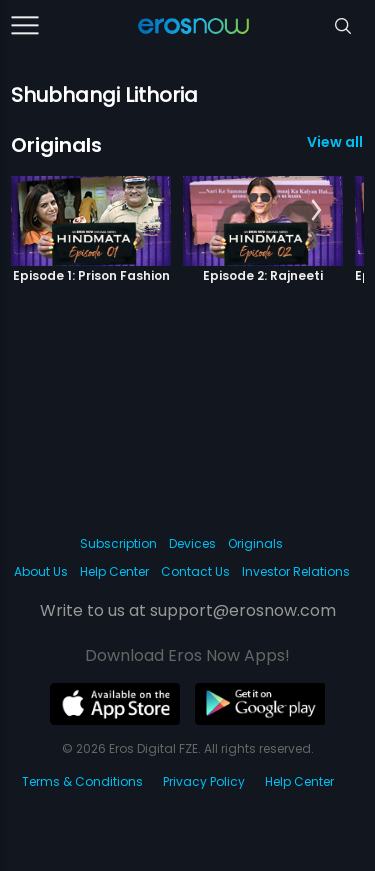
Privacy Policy (204, 781)
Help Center (114, 571)
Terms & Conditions (82, 781)
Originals (56, 145)
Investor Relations (296, 571)
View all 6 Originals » (335, 142)
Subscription (118, 543)
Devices (192, 543)
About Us (41, 571)
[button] (316, 211)
